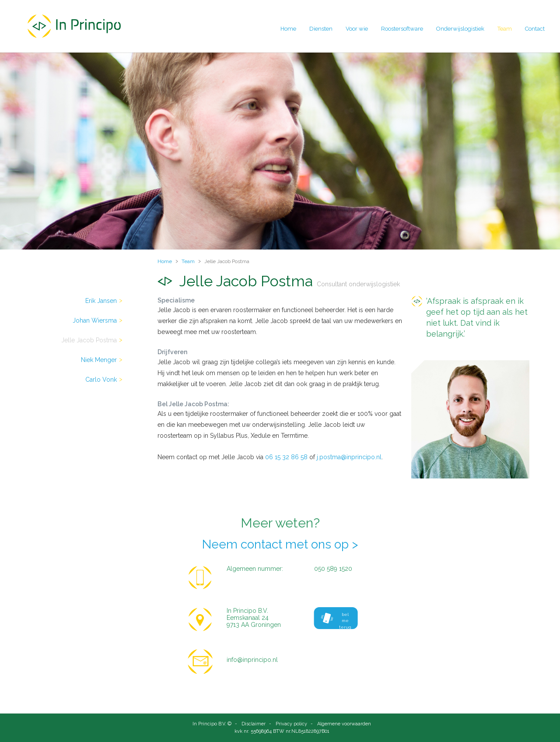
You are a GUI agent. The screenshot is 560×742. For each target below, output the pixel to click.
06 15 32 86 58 (286, 457)
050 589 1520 (333, 569)
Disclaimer (254, 724)
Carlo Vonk (101, 380)
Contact (535, 29)
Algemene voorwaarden (344, 724)
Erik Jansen (101, 301)
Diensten (321, 29)
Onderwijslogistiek (460, 29)
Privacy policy (291, 724)
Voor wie (357, 29)
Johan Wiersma (95, 320)
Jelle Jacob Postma (89, 340)
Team (505, 29)
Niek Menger (99, 360)
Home (288, 29)
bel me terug (336, 621)
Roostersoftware (402, 29)
